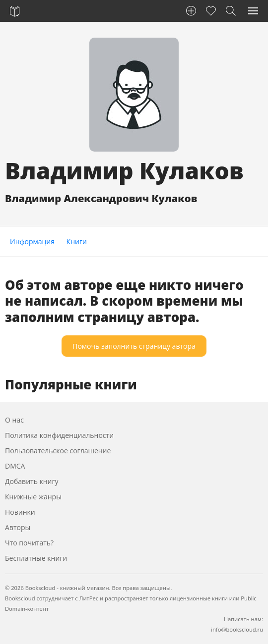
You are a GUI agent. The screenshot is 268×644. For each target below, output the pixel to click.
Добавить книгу (32, 481)
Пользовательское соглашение (58, 451)
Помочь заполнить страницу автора (134, 346)
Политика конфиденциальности (59, 435)
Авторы (18, 527)
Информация (32, 241)
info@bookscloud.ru (237, 629)
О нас (14, 420)
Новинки (20, 512)
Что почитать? (29, 543)
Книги (77, 241)
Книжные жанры (33, 497)
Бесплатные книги (36, 558)
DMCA (15, 466)
